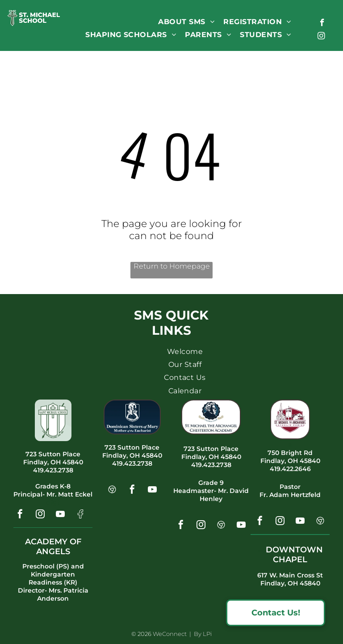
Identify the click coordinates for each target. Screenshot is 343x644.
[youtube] (60, 515)
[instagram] (321, 37)
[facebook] (322, 24)
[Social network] (80, 515)
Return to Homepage (172, 266)
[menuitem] (186, 22)
